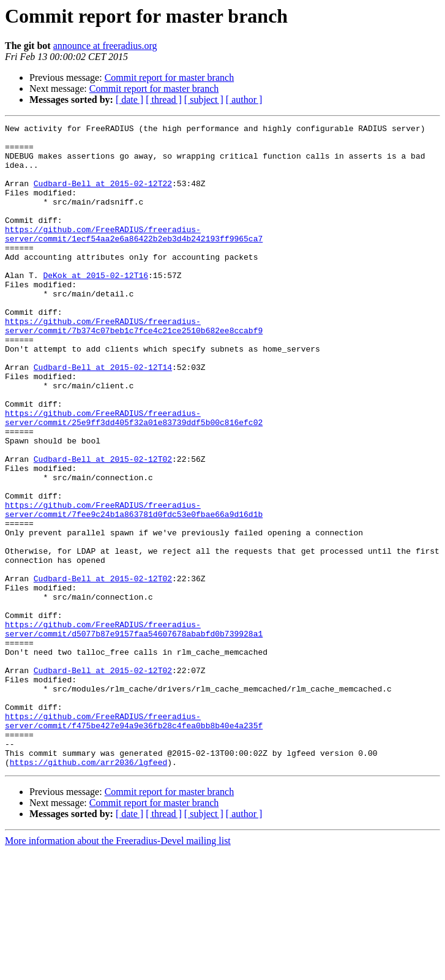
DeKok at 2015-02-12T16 (95, 306)
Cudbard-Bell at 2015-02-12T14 (103, 417)
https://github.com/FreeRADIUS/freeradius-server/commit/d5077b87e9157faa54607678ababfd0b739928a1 (134, 731)
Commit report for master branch (170, 77)
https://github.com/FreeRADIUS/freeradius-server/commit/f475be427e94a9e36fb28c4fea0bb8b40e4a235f (134, 841)
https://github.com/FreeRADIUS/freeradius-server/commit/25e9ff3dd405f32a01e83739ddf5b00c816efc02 (134, 477)
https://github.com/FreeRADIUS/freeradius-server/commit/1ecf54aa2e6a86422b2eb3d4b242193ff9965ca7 (134, 257)
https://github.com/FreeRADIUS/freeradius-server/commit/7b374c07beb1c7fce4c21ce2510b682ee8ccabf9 (134, 367)
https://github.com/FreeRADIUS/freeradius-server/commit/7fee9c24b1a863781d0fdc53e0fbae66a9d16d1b (134, 587)
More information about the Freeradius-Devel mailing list (118, 969)
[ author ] (244, 100)
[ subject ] (204, 100)
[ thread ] (164, 100)
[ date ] (129, 100)
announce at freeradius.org (105, 46)
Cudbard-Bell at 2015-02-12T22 (103, 196)
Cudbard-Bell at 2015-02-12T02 (103, 527)
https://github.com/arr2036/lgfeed (88, 891)
